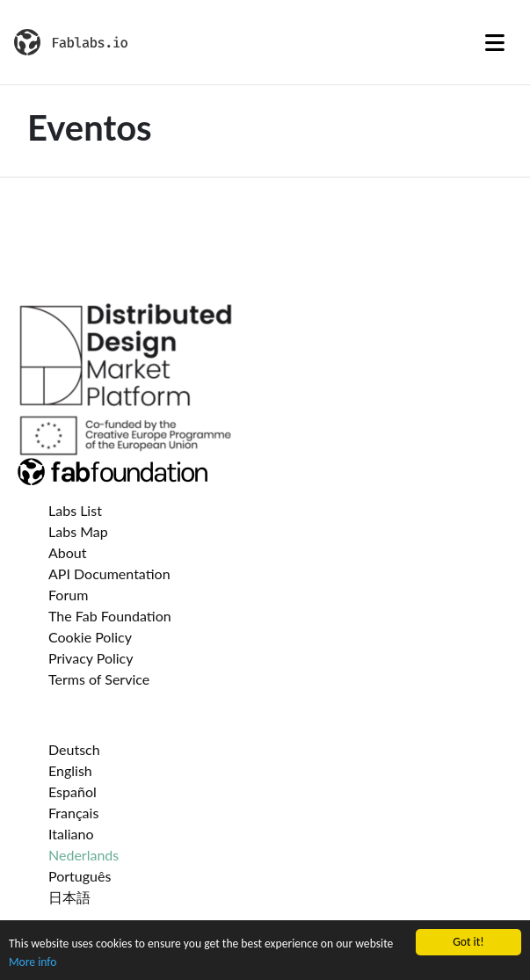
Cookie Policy (90, 637)
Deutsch (74, 749)
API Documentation (109, 573)
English (70, 770)
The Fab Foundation (110, 616)
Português (80, 876)
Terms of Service (99, 679)
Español (73, 791)
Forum (68, 595)
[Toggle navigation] (495, 42)
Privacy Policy (91, 658)
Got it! (468, 942)
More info (33, 962)
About (68, 552)
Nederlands (83, 855)
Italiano (71, 834)
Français (73, 813)
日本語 (69, 897)
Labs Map (78, 531)
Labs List (75, 510)
